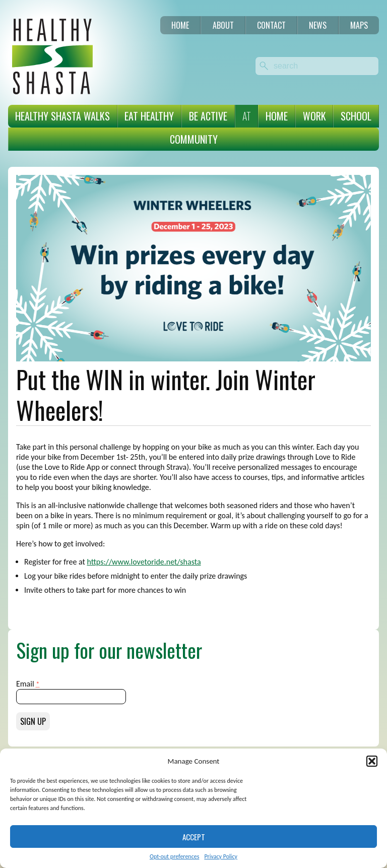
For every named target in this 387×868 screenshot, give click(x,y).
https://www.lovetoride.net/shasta (144, 562)
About (223, 25)
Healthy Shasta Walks (62, 116)
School (356, 116)
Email (28, 684)
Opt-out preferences (174, 856)
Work (314, 116)
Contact (271, 25)
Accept (194, 837)
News (318, 25)
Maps (359, 25)
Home (180, 25)
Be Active (208, 116)
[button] (372, 761)
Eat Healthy (149, 116)
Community (194, 139)
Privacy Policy (221, 856)
